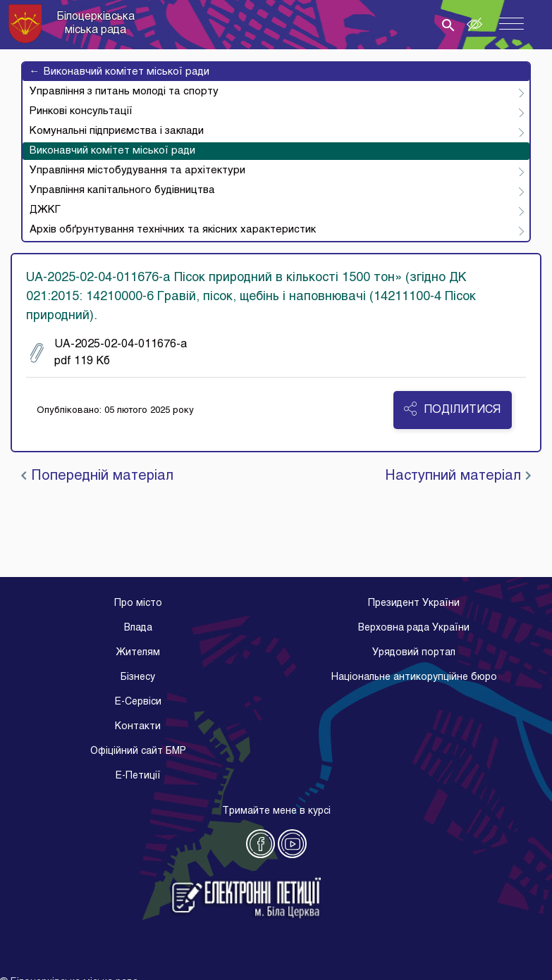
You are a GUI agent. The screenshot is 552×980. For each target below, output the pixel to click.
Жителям (138, 653)
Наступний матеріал (458, 476)
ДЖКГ (45, 210)
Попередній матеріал (97, 476)
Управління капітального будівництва (122, 190)
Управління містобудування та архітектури (137, 170)
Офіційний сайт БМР (138, 751)
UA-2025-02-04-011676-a (108, 353)
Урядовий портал (414, 653)
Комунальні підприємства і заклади (117, 131)
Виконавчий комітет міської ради (119, 72)
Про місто (138, 603)
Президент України (414, 603)
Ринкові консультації (81, 111)
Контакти (138, 727)
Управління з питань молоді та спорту (124, 92)
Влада (138, 628)
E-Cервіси (138, 702)
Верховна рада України (414, 628)
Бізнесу (138, 677)
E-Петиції (138, 776)
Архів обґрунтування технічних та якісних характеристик (173, 230)
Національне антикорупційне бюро (414, 677)
